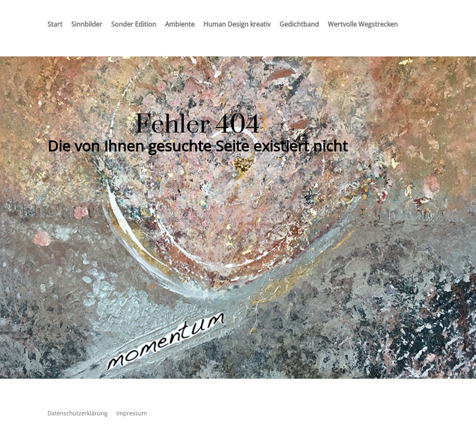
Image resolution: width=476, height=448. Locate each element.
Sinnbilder (87, 25)
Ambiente (180, 25)
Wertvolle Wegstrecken (363, 25)
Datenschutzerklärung (78, 414)
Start (55, 25)
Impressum (132, 414)
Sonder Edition (134, 25)
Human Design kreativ (237, 25)
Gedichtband (299, 25)
